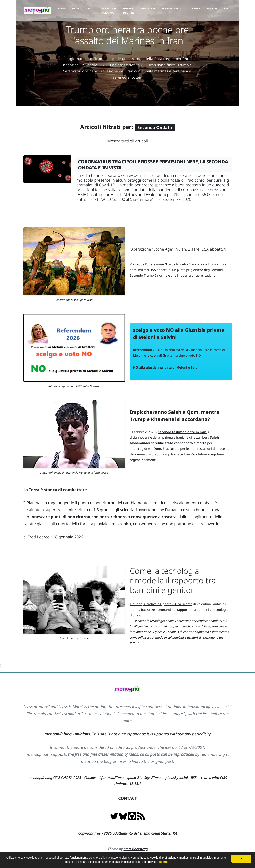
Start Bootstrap (136, 849)
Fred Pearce (39, 537)
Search (212, 8)
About (90, 8)
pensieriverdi (172, 8)
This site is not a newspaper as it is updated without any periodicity (127, 734)
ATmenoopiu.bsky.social (170, 778)
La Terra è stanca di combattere (55, 490)
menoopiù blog (56, 778)
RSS (226, 8)
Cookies (90, 778)
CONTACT (128, 798)
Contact (194, 8)
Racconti (148, 8)
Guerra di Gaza (129, 11)
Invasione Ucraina (109, 11)
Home (62, 8)
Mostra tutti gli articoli (127, 141)
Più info (162, 862)
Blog (76, 8)
